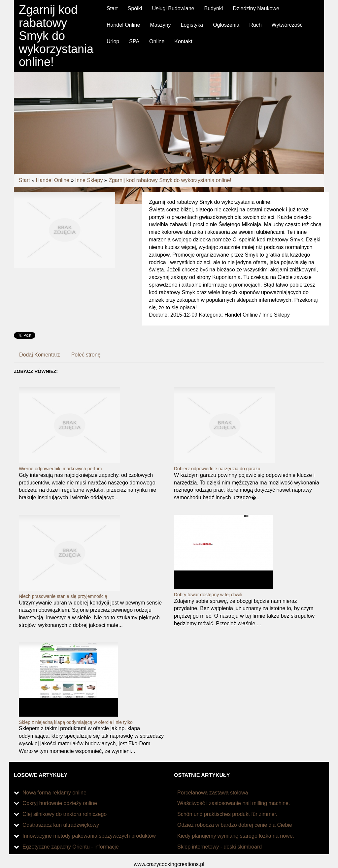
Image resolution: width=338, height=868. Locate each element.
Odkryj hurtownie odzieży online (60, 803)
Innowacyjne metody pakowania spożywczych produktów (89, 836)
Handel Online (53, 180)
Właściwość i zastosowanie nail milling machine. (234, 803)
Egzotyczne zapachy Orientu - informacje (71, 847)
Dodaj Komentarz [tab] (40, 355)
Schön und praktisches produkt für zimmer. (227, 814)
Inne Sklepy (89, 180)
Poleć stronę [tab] (86, 355)
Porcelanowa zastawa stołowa (213, 793)
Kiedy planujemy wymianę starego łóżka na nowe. (236, 836)
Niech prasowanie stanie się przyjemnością (63, 596)
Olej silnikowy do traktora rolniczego (65, 814)
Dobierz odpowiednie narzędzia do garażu (217, 469)
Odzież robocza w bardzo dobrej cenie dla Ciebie (235, 825)
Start (24, 180)
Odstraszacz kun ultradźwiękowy (61, 825)
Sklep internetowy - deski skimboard (220, 847)
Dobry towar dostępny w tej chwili (208, 595)
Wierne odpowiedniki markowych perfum (60, 469)
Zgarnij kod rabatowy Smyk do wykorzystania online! (170, 180)
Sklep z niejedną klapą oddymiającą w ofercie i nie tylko (76, 722)
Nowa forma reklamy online (54, 793)
